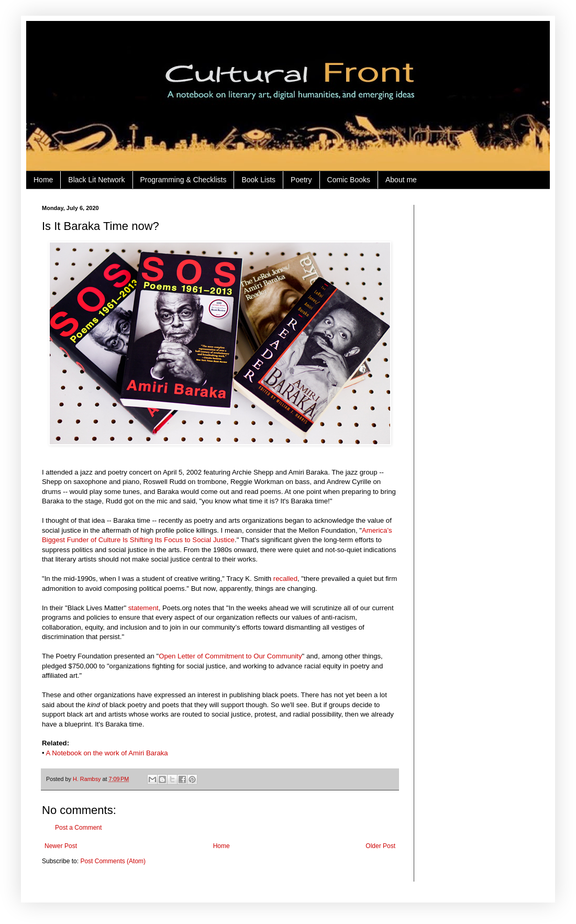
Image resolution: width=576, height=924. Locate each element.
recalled (285, 579)
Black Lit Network (96, 180)
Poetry (301, 180)
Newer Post (61, 846)
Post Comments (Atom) (113, 861)
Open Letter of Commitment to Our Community (230, 656)
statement (143, 608)
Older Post (380, 846)
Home (43, 180)
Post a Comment (78, 828)
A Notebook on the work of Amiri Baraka (107, 753)
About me (401, 180)
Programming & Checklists (184, 180)
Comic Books (349, 180)
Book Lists (258, 180)
